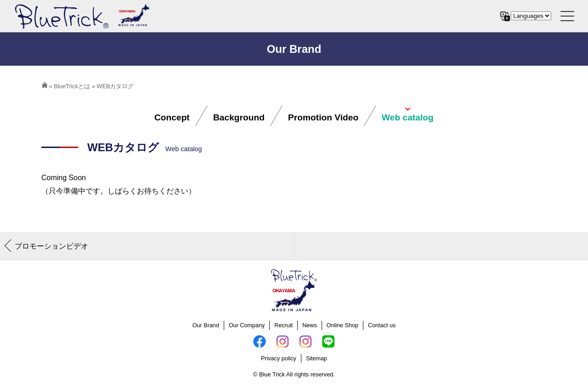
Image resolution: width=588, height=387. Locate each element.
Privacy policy (279, 359)
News (310, 325)
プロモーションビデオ (51, 246)
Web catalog (408, 114)
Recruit (283, 325)
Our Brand (206, 325)
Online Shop (342, 325)
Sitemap (317, 359)
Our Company (247, 325)
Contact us (382, 325)
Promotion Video (323, 114)
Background (239, 114)
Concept (172, 114)
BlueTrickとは (72, 86)
